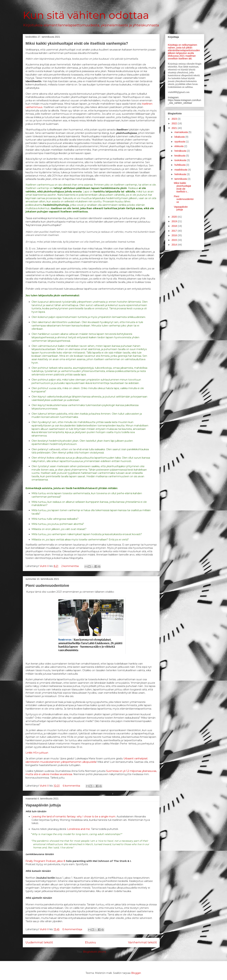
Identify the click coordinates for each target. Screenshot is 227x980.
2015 (175, 240)
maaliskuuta (181, 170)
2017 (175, 231)
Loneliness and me (79, 829)
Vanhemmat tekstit (142, 942)
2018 (175, 226)
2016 (175, 235)
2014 (175, 245)
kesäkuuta (180, 156)
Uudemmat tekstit (39, 942)
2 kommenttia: (71, 566)
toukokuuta (181, 160)
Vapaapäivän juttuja (43, 805)
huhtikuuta (180, 165)
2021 (175, 128)
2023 (175, 119)
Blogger (136, 973)
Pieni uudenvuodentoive (47, 586)
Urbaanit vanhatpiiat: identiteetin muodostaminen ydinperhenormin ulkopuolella (87, 760)
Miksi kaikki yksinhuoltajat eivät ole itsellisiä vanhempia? (77, 43)
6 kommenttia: (72, 786)
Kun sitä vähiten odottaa (86, 15)
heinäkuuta (181, 151)
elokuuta (179, 146)
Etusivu (91, 942)
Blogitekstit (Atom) (94, 952)
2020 (175, 217)
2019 (175, 221)
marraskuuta (181, 132)
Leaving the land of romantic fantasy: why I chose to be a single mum (73, 817)
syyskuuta (180, 142)
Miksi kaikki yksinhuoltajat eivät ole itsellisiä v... (182, 187)
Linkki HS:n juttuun (37, 753)
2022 (175, 123)
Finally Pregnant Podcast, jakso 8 (45, 861)
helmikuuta (181, 174)
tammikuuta (181, 179)
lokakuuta (180, 137)
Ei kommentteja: (73, 929)
